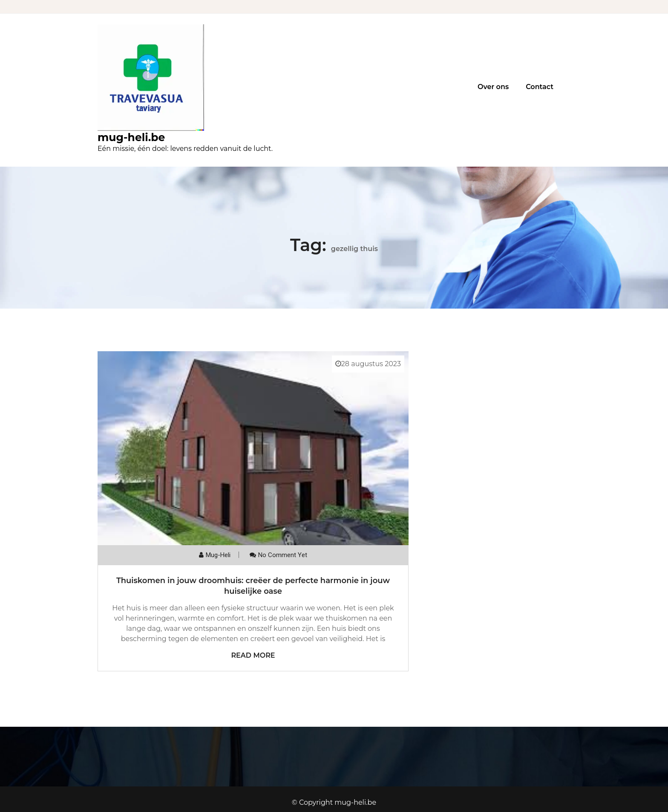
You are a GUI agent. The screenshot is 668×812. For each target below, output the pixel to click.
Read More (253, 655)
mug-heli (218, 555)
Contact (540, 87)
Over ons (493, 87)
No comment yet (283, 555)
